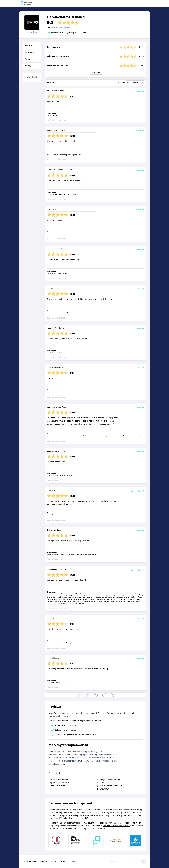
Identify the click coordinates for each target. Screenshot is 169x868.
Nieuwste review (135, 83)
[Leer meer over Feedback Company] (96, 840)
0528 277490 (105, 783)
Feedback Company (129, 862)
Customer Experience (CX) (121, 815)
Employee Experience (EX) (77, 818)
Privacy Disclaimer (30, 861)
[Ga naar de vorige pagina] (87, 695)
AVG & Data (44, 861)
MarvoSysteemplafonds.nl (66, 17)
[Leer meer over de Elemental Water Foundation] (136, 840)
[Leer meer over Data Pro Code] (56, 840)
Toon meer (96, 72)
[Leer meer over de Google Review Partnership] (116, 840)
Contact (54, 861)
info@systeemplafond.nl (110, 780)
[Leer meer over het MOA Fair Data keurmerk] (76, 840)
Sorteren (121, 83)
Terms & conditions (68, 861)
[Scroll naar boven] (144, 861)
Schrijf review (64, 28)
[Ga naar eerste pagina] (79, 695)
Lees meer (51, 427)
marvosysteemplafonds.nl (111, 786)
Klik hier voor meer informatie (117, 826)
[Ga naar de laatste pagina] (113, 695)
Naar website (32, 32)
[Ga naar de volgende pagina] (104, 695)
